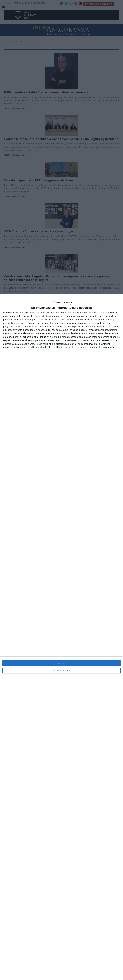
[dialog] (61, 637)
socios (32, 313)
